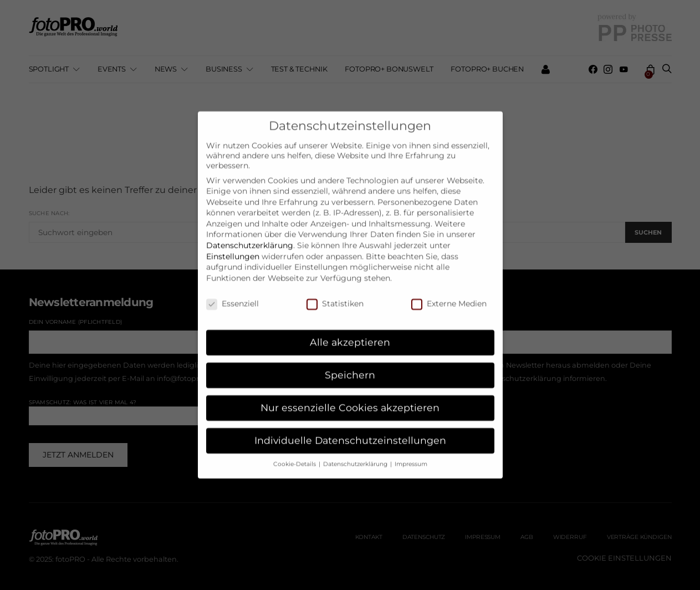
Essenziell (233, 293)
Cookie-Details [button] (295, 454)
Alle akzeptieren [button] (350, 332)
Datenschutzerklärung (250, 235)
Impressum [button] (411, 454)
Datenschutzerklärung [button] (356, 454)
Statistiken (335, 293)
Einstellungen (233, 246)
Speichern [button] (350, 365)
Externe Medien (449, 293)
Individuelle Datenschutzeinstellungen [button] (350, 430)
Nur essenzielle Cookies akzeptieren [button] (350, 397)
